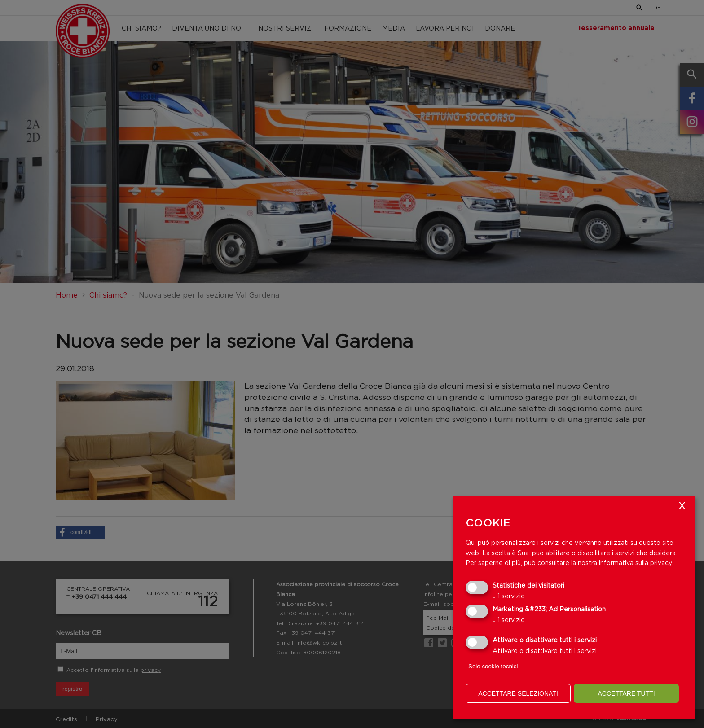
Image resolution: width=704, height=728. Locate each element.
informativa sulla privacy (635, 563)
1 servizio (509, 596)
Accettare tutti (626, 693)
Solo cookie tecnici (493, 666)
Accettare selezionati (518, 693)
